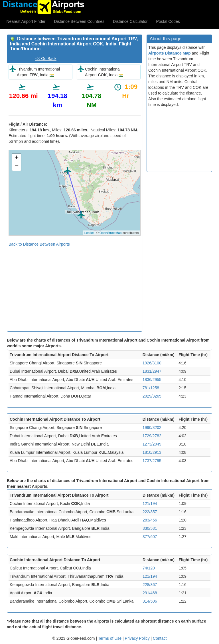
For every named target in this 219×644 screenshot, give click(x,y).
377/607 (150, 537)
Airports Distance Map (170, 53)
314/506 (150, 601)
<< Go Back (46, 59)
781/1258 (151, 388)
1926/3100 (152, 363)
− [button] (17, 166)
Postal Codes (168, 21)
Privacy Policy (138, 638)
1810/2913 (152, 452)
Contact (160, 638)
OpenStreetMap (111, 233)
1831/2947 (152, 371)
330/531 (150, 528)
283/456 (150, 520)
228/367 (150, 585)
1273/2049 (152, 444)
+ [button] (17, 158)
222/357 (150, 512)
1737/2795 (152, 461)
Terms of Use (110, 638)
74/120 (149, 568)
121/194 (150, 503)
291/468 (150, 593)
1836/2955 (152, 380)
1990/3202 (152, 428)
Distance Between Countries (79, 21)
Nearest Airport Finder (26, 21)
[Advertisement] (75, 287)
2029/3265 (152, 396)
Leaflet (89, 233)
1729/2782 (152, 436)
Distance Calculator (130, 21)
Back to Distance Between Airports (39, 244)
